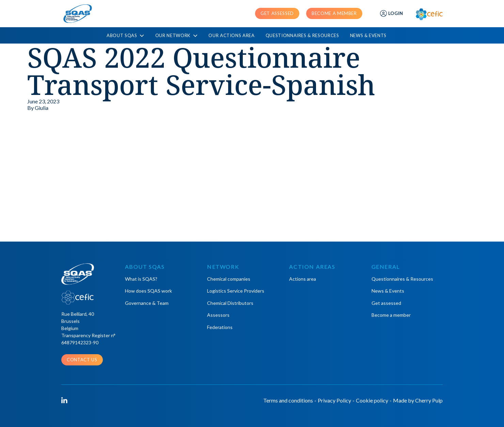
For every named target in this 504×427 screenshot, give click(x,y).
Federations (220, 327)
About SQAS (125, 36)
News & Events (368, 35)
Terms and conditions (288, 400)
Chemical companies (229, 279)
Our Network (176, 36)
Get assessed (277, 13)
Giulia (42, 108)
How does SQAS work (148, 291)
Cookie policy (372, 400)
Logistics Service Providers (236, 291)
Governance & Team (147, 303)
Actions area (303, 279)
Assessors (218, 315)
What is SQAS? (141, 279)
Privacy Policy (334, 400)
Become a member (334, 13)
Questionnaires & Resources (302, 35)
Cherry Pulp (429, 400)
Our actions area (231, 35)
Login (392, 14)
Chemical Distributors (230, 303)
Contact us (82, 360)
